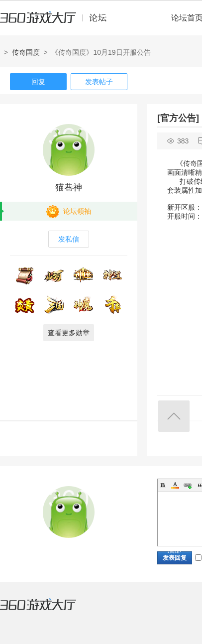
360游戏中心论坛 (57, 22)
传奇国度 (26, 52)
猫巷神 (69, 187)
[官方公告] (178, 118)
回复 (38, 82)
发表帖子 (99, 82)
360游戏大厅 (48, 611)
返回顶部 (174, 416)
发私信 (69, 239)
